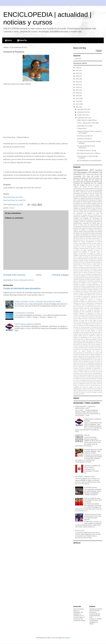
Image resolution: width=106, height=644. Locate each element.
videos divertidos (83, 391)
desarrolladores (96, 308)
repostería (89, 368)
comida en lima (88, 193)
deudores (82, 315)
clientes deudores (96, 293)
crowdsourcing (98, 303)
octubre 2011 (82, 115)
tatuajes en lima (79, 379)
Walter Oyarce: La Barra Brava (87, 120)
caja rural (83, 290)
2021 (77, 79)
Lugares (76, 187)
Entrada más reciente (14, 275)
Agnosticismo (97, 238)
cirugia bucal (83, 212)
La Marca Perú (82, 129)
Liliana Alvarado (82, 259)
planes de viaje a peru (80, 225)
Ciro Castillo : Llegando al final (85, 476)
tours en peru (77, 382)
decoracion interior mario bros (81, 308)
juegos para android (91, 339)
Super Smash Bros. (85, 271)
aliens (99, 279)
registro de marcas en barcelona (91, 228)
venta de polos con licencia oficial (92, 389)
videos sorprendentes (95, 391)
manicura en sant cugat (94, 220)
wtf (76, 238)
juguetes (80, 343)
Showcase (76, 269)
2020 (77, 82)
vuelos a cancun (97, 236)
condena (93, 296)
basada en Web (78, 207)
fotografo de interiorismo (91, 218)
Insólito (87, 257)
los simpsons (90, 348)
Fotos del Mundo (95, 614)
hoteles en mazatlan (90, 334)
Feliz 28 (87, 435)
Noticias (95, 172)
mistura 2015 (99, 353)
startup (78, 235)
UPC (80, 272)
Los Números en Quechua (24, 313)
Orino (82, 262)
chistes (85, 291)
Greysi (98, 254)
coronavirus (97, 215)
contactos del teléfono (82, 298)
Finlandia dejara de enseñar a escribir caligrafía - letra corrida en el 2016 (93, 451)
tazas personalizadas (91, 379)
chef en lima (92, 208)
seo (99, 370)
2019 (77, 84)
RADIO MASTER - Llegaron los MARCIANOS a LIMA (85, 407)
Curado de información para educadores (22, 288)
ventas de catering (85, 236)
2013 (77, 101)
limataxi (86, 346)
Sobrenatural (84, 269)
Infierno (80, 257)
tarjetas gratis (83, 375)
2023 (77, 73)
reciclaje (76, 368)
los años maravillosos (79, 348)
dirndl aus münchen (88, 317)
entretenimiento (89, 188)
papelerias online (91, 358)
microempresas (89, 353)
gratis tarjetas (91, 331)
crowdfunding (89, 303)
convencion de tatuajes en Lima (88, 213)
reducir (82, 368)
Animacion (77, 174)
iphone (83, 220)
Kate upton (94, 257)
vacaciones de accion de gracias (83, 387)
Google (91, 254)
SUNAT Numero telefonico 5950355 (28, 324)
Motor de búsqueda (90, 261)
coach (75, 295)
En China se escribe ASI (85, 136)
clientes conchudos (84, 293)
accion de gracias (78, 278)
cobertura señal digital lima (86, 295)
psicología (92, 365)
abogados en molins (86, 276)
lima (74, 346)
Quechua (78, 58)
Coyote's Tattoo (96, 243)
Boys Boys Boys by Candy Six (14, 200)
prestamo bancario (89, 361)
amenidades (97, 205)
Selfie (99, 267)
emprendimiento (81, 195)
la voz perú (97, 343)
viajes (75, 391)
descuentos (97, 312)
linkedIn (98, 346)
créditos (77, 305)
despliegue (90, 314)
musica (98, 197)
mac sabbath (85, 349)
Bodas (84, 200)
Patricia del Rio (80, 203)
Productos (77, 183)
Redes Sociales (92, 203)
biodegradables (91, 286)
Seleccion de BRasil (79, 267)
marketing (99, 188)
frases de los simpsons (88, 329)
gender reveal (80, 331)
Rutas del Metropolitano (93, 266)
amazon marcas (86, 205)
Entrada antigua (60, 275)
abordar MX (97, 276)
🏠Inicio (8, 40)
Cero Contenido (94, 611)
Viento (99, 272)
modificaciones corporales (81, 223)
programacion (80, 190)
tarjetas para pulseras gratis (95, 377)
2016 (77, 93)
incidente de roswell (94, 336)
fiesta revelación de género (93, 325)
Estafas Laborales (88, 250)
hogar (99, 332)
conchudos (86, 296)
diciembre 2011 (83, 109)
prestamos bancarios (82, 227)
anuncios (76, 283)
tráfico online (97, 384)
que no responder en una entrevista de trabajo (87, 367)
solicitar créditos (83, 372)
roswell (94, 370)
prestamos (90, 198)
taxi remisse (90, 190)
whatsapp (94, 392)
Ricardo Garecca (78, 266)
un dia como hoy (96, 385)
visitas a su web (85, 392)
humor (99, 334)
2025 (77, 68)
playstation (76, 360)
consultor (100, 296)
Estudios (78, 202)
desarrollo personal (79, 310)
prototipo (98, 363)
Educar (78, 250)
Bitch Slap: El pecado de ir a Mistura (89, 153)
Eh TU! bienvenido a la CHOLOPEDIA (89, 161)
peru (99, 358)
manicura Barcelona (95, 349)
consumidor (99, 212)
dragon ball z (85, 322)
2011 (77, 107)
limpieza (92, 346)
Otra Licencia (90, 262)
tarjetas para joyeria (80, 377)
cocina (91, 212)
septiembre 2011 (83, 118)
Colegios (100, 200)
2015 (77, 96)
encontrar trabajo (94, 195)
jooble (99, 338)
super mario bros (86, 373)
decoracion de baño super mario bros (89, 307)
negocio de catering (79, 198)
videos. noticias (80, 192)
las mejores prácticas (95, 344)
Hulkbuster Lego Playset (80, 255)
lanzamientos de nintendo (80, 344)
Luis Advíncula (92, 259)
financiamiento (86, 327)
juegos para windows (88, 341)
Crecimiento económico (80, 245)
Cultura (88, 174)
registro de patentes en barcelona (84, 230)
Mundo (77, 262)
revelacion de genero (84, 370)
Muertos (100, 261)
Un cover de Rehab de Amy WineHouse (86, 147)
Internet (97, 185)
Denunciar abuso (80, 63)
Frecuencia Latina (95, 252)
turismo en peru (84, 385)
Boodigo (76, 242)
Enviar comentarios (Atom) (24, 280)
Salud (86, 180)
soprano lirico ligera (96, 233)
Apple (99, 240)
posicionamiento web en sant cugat (91, 360)
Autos (90, 185)
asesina (83, 284)
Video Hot (92, 272)
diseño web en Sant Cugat (88, 320)
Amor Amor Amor (90, 240)
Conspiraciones (78, 182)
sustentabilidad (96, 373)
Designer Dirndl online (93, 247)
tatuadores (86, 235)
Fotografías (84, 252)
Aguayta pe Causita (96, 609)
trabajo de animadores (88, 382)
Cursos (91, 178)
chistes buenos (83, 210)
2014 (77, 98)
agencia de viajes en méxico (88, 279)
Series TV (86, 187)
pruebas (76, 365)
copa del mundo (93, 176)
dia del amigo (90, 315)
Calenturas (92, 200)
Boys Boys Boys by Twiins (13, 197)
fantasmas (81, 325)
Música (12, 208)
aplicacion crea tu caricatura (89, 283)
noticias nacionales (95, 355)
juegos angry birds (78, 339)
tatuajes (98, 198)
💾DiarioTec (22, 40)
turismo (75, 385)
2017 (77, 90)
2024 (77, 70)
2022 (77, 76)
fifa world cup (77, 327)
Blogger (67, 638)
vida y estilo (77, 200)
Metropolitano (82, 172)
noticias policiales (78, 356)
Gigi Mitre (83, 254)
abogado (89, 274)
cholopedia (94, 210)
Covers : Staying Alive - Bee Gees (88, 123)
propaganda (90, 363)
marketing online (78, 222)
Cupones (91, 245)
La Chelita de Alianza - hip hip (86, 151)
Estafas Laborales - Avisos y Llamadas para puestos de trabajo (38, 302)
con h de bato (77, 296)
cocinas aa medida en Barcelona (95, 620)
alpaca (75, 281)
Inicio (39, 275)
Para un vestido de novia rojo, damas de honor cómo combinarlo (93, 500)
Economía (100, 248)
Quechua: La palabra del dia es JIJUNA (92, 466)
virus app (76, 392)
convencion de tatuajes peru (82, 215)
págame (98, 365)
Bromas (89, 182)
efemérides (93, 322)
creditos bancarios (92, 302)
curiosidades (77, 176)
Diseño (93, 248)
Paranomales (77, 264)
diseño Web (99, 193)
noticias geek (96, 223)
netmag (82, 355)
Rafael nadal (97, 264)
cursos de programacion (88, 305)
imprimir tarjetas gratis (80, 336)
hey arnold (93, 332)
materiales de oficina (87, 197)
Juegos (82, 185)
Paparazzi (98, 262)
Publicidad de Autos (91, 487)
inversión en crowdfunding (80, 338)
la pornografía (88, 343)
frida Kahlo (99, 329)
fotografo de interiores (80, 217)
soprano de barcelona (96, 231)
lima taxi (80, 346)
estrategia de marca (88, 324)
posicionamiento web (96, 225)
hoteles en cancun (78, 334)
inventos (76, 220)
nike (87, 355)
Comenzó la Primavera (84, 139)
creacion (90, 300)
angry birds (82, 281)
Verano (85, 272)
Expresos (76, 252)
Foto (89, 192)
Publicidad (87, 183)
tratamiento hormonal (85, 384)
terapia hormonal (86, 380)
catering (83, 208)
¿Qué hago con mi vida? (85, 126)
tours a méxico (96, 380)
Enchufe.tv (93, 612)
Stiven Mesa (93, 269)
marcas (75, 351)
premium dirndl (77, 361)
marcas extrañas (86, 351)
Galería (75, 254)
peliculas (76, 178)
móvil (77, 355)
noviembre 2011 (83, 112)
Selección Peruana (91, 267)
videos (84, 178)
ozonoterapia (82, 358)
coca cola (98, 295)
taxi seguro (95, 180)
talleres (75, 375)
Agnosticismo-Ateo (78, 240)
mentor (97, 351)
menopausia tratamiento (93, 222)
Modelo (81, 261)
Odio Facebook (98, 202)
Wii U (75, 274)
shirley (75, 372)
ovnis (75, 358)
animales (98, 281)
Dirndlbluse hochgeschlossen (81, 248)
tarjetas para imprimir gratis (95, 375)
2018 (77, 87)
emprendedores (78, 188)
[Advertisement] (87, 575)
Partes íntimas (87, 264)
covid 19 (93, 298)
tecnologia (99, 190)
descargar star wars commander (82, 312)
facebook (76, 197)
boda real (95, 288)
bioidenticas (89, 207)
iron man (92, 338)
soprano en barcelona (82, 233)
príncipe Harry (83, 365)
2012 (77, 104)
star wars (92, 372)
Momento (97, 182)
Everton (98, 250)
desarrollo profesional (94, 310)
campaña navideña (93, 290)
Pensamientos (81, 170)
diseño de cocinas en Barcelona (87, 319)
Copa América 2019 (84, 243)
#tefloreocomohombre (85, 238)
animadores (90, 281)
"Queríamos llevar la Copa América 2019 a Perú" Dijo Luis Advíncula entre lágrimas (93, 517)
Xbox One (81, 274)
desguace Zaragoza (79, 314)
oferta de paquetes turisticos (93, 356)
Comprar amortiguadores (88, 242)
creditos (82, 302)
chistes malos (92, 291)
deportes (97, 187)
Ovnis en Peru (80, 530)
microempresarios (78, 353)
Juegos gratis (87, 202)
